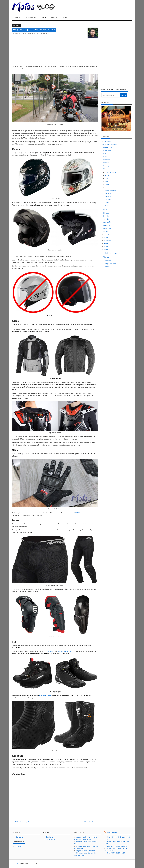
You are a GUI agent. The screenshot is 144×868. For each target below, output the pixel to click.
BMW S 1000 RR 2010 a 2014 (117, 853)
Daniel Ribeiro (44, 34)
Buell (107, 182)
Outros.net (20, 837)
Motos (53, 17)
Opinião (106, 219)
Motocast (107, 213)
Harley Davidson (111, 191)
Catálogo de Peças (111, 253)
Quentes (106, 231)
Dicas (105, 154)
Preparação (107, 222)
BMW (107, 178)
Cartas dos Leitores (110, 145)
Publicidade (107, 228)
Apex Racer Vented (45, 695)
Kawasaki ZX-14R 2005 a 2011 (117, 846)
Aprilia (107, 175)
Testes (106, 243)
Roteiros (108, 267)
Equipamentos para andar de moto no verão (34, 30)
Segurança (17, 26)
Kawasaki (108, 197)
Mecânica (107, 210)
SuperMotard (108, 240)
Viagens (106, 257)
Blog (44, 17)
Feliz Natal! (90, 822)
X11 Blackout (80, 513)
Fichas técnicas (111, 832)
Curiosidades (108, 148)
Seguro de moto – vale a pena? (87, 851)
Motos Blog (16, 864)
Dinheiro (106, 157)
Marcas (106, 169)
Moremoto (19, 846)
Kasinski (108, 194)
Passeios (108, 261)
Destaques (107, 151)
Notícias (106, 216)
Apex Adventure (48, 651)
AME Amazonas (110, 172)
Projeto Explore (110, 264)
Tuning (106, 246)
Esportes (107, 160)
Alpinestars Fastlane (65, 651)
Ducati (107, 188)
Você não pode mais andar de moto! (28, 822)
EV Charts (49, 837)
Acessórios (107, 142)
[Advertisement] (55, 52)
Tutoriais (107, 249)
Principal (18, 17)
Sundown (108, 200)
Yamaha (108, 206)
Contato (65, 17)
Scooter (106, 234)
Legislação (107, 166)
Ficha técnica (51, 839)
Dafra (107, 185)
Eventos (106, 163)
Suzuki (107, 203)
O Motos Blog (31, 17)
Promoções (107, 225)
